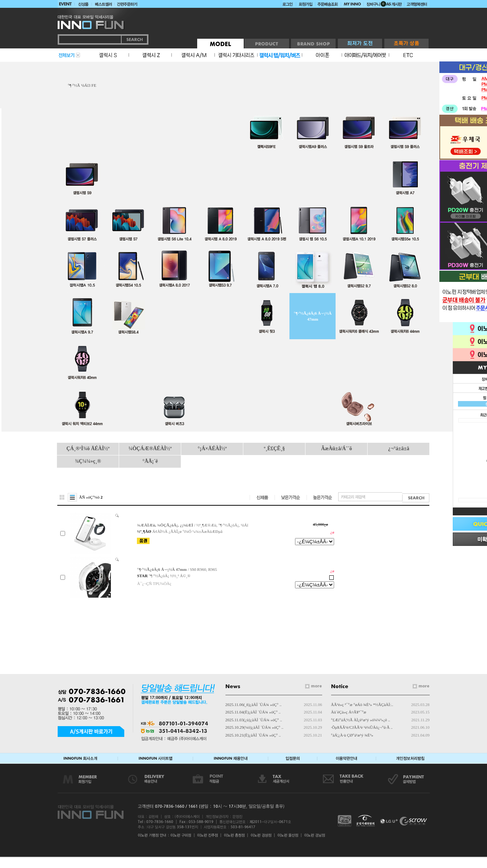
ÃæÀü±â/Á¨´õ (337, 449)
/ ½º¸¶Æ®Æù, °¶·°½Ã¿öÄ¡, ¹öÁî (192, 525)
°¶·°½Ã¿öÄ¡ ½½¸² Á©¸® (170, 576)
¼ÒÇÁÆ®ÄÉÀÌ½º (150, 449)
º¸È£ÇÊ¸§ (274, 449)
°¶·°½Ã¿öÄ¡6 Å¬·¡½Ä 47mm (313, 316)
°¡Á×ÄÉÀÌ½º (212, 449)
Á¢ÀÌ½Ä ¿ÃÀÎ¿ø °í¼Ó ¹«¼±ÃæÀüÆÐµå (187, 531)
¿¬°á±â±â (399, 449)
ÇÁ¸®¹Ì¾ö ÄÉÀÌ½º (88, 449)
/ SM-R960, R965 (177, 569)
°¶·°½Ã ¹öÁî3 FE (82, 85)
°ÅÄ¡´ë (150, 461)
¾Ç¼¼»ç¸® (88, 461)
